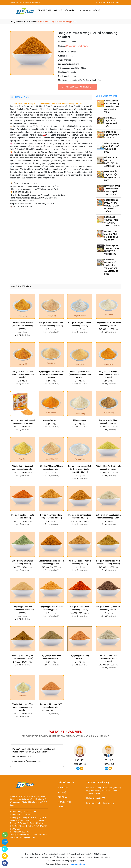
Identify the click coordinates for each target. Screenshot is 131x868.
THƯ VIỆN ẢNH (85, 10)
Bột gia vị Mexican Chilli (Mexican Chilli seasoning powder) (23, 374)
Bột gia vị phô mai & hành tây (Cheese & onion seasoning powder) (51, 374)
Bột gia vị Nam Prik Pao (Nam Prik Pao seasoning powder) (23, 326)
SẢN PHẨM (70, 10)
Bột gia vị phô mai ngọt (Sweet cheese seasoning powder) (108, 374)
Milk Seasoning (80, 420)
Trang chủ (14, 22)
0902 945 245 (108, 764)
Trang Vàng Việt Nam (78, 864)
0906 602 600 (76, 87)
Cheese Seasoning (51, 420)
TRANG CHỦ (44, 10)
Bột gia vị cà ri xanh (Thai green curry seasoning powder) (23, 707)
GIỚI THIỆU (58, 10)
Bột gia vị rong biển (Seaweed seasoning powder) (108, 658)
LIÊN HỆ (97, 10)
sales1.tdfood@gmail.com (29, 761)
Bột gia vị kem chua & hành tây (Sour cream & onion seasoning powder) (80, 469)
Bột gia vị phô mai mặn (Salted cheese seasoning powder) (80, 374)
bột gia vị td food (27, 22)
